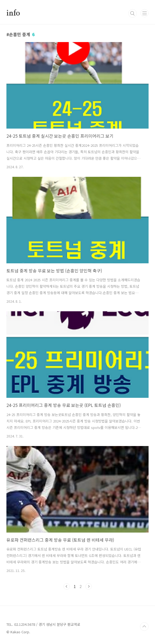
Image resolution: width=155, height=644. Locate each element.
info (13, 13)
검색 (133, 13)
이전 (67, 586)
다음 (89, 586)
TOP (144, 627)
